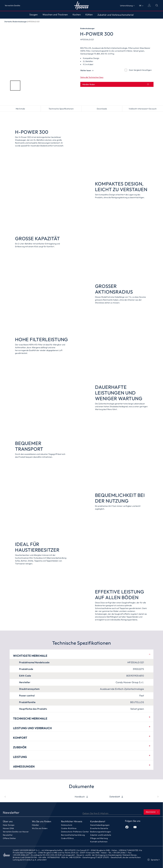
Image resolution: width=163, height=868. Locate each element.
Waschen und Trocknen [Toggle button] (55, 15)
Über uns (8, 821)
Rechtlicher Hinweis (72, 821)
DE (140, 6)
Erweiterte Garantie (99, 828)
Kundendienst (98, 821)
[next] (158, 797)
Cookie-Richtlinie (69, 828)
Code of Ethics (67, 838)
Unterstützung (126, 6)
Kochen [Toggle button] (77, 15)
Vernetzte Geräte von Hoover (16, 832)
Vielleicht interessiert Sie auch (143, 109)
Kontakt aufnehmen (99, 842)
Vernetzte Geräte (12, 5)
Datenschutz (67, 825)
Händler (35, 825)
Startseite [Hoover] (82, 5)
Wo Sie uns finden (42, 821)
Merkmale (20, 109)
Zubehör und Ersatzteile (101, 835)
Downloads (102, 109)
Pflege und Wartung (99, 838)
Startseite (8, 22)
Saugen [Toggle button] (34, 15)
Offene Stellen (9, 838)
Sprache (154, 860)
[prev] (5, 797)
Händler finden (116, 84)
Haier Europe (9, 825)
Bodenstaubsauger (20, 22)
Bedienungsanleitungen (101, 832)
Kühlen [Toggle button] (89, 15)
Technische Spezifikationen (61, 109)
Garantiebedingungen (100, 825)
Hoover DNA (8, 828)
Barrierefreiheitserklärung (73, 835)
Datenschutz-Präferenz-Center (75, 832)
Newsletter (8, 835)
